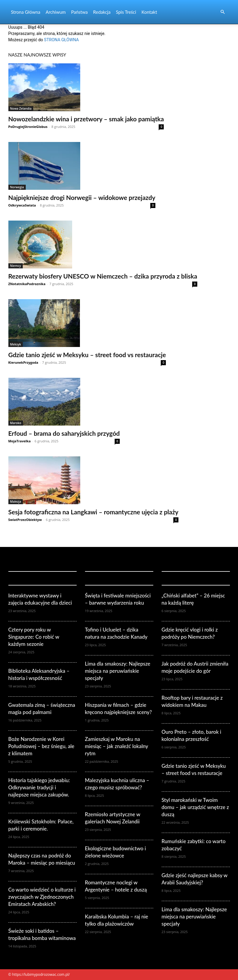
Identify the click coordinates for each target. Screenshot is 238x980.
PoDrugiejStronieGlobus (28, 127)
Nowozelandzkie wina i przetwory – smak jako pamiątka (86, 119)
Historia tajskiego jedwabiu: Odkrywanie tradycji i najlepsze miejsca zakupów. (39, 787)
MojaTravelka (20, 441)
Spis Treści (126, 12)
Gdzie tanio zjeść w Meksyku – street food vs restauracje (87, 355)
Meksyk (16, 344)
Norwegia (17, 187)
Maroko (16, 423)
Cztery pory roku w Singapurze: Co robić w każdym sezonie (34, 637)
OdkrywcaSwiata (22, 205)
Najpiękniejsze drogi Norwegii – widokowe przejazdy (82, 197)
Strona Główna (26, 12)
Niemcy (16, 266)
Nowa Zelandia (21, 108)
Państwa (79, 12)
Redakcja (102, 12)
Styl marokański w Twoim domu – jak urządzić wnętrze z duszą (195, 807)
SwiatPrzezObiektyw (25, 520)
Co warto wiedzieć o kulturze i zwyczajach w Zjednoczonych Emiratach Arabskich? (42, 897)
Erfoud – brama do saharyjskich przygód (64, 433)
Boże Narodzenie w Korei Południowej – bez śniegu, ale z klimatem (41, 746)
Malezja (16, 502)
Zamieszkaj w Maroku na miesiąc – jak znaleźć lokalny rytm (117, 746)
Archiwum (56, 12)
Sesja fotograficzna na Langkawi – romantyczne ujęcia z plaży (93, 512)
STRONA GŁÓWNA (61, 40)
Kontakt (149, 12)
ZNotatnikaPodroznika (27, 284)
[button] (223, 12)
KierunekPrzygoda (23, 362)
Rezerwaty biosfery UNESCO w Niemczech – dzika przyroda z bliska (103, 276)
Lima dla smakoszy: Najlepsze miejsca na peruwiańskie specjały (118, 671)
